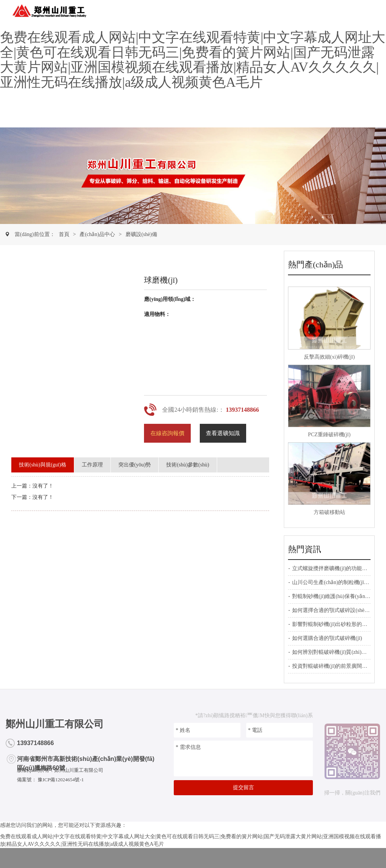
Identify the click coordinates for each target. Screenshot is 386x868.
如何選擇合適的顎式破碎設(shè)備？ (334, 610)
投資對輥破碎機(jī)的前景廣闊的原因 (335, 666)
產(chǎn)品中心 (97, 234)
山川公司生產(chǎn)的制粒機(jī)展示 (334, 582)
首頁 (64, 234)
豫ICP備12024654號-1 (60, 780)
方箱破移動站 (329, 512)
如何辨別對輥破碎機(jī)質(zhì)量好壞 (335, 652)
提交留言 (244, 787)
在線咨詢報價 (167, 433)
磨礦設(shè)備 (141, 234)
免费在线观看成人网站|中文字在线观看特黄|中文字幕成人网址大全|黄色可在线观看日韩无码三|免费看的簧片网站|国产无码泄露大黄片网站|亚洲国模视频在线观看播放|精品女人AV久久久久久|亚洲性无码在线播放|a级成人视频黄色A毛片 (193, 60)
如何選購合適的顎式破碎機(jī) (327, 638)
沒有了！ (43, 486)
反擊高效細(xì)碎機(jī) (329, 357)
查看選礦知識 (223, 433)
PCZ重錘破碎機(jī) (329, 435)
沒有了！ (43, 497)
